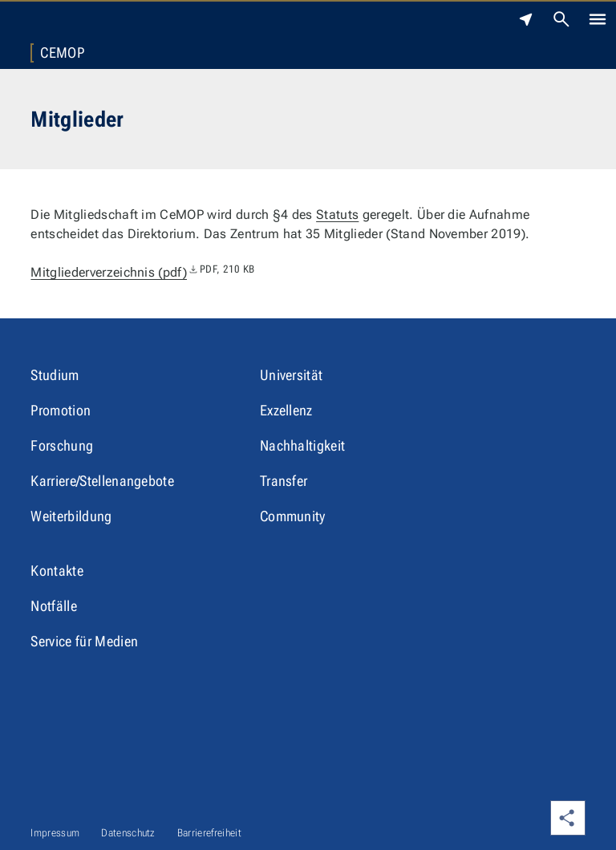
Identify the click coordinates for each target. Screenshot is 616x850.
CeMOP (62, 53)
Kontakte (57, 571)
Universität (292, 375)
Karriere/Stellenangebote (102, 481)
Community (293, 516)
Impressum (55, 833)
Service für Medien (84, 641)
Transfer (284, 481)
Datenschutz (128, 833)
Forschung (62, 445)
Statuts (337, 215)
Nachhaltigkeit (302, 445)
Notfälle (54, 606)
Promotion (61, 410)
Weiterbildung (71, 516)
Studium (55, 375)
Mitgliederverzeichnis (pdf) (142, 272)
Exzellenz (286, 410)
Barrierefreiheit (209, 833)
